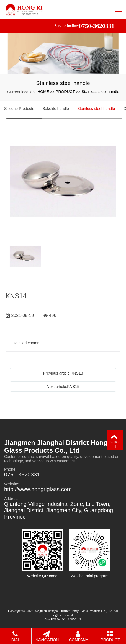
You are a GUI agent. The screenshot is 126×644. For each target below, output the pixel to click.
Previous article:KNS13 (63, 373)
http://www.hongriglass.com (38, 489)
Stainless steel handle (100, 92)
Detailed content (26, 343)
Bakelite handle (56, 109)
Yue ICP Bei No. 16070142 (63, 619)
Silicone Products (19, 109)
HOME (43, 92)
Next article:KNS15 (63, 387)
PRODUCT (65, 92)
